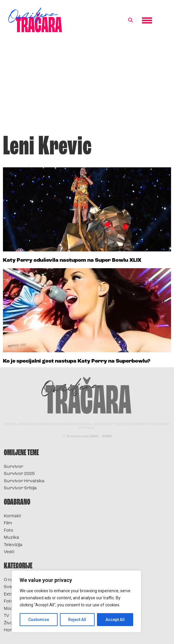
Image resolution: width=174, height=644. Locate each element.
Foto (9, 531)
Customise (39, 620)
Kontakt (12, 516)
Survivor (14, 467)
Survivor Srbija (20, 488)
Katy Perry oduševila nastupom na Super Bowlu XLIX (72, 260)
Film (8, 523)
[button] (130, 20)
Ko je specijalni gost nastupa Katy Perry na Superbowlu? (77, 361)
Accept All (115, 620)
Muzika (11, 538)
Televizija (13, 545)
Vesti (9, 552)
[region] (76, 601)
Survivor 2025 (19, 474)
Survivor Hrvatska (24, 481)
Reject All (77, 620)
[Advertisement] (87, 86)
